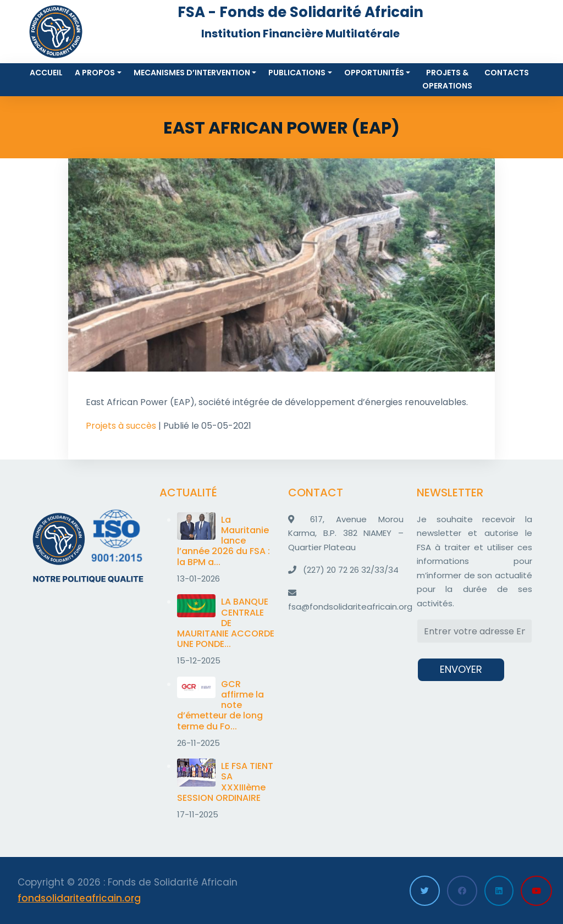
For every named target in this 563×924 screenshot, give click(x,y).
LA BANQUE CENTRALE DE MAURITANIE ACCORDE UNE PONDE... (226, 623)
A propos (95, 73)
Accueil (46, 73)
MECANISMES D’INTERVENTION (192, 73)
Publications (297, 73)
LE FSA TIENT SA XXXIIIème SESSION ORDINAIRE (225, 782)
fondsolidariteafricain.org (79, 898)
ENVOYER (461, 669)
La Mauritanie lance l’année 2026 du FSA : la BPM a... (223, 541)
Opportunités (374, 73)
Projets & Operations (447, 79)
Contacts (507, 73)
